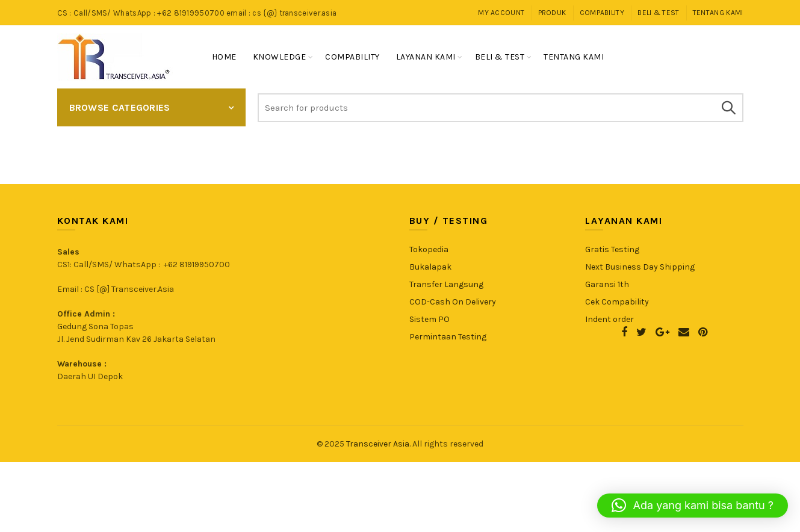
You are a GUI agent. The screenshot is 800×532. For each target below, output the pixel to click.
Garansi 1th (607, 284)
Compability (602, 13)
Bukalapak (430, 267)
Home (224, 57)
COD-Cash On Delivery (453, 302)
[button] (693, 506)
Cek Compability (617, 302)
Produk (552, 13)
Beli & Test (658, 13)
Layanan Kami (426, 57)
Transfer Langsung (446, 284)
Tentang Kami (718, 13)
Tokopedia (429, 249)
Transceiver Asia (378, 444)
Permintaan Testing (448, 337)
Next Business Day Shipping (640, 267)
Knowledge (280, 57)
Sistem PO (429, 319)
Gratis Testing (612, 249)
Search (728, 108)
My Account (501, 13)
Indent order (609, 319)
